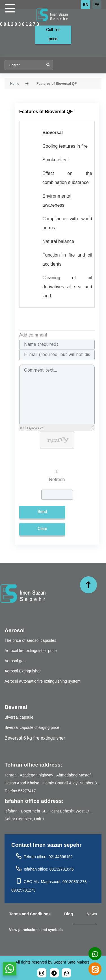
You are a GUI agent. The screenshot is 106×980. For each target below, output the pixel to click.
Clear (42, 529)
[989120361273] (66, 973)
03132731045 (62, 869)
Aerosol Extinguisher (23, 671)
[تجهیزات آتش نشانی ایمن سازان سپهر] (62, 15)
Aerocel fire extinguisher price (31, 651)
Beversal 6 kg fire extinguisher (35, 738)
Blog (69, 914)
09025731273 (23, 890)
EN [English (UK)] (86, 5)
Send (42, 512)
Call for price (53, 35)
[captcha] (57, 495)
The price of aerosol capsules (30, 640)
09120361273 (20, 24)
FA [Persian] (97, 5)
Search (48, 65)
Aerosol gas (15, 661)
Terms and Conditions (30, 914)
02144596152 (61, 857)
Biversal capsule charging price (32, 727)
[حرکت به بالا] (88, 585)
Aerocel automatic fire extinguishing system (43, 681)
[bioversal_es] (42, 973)
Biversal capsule (19, 717)
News (92, 914)
